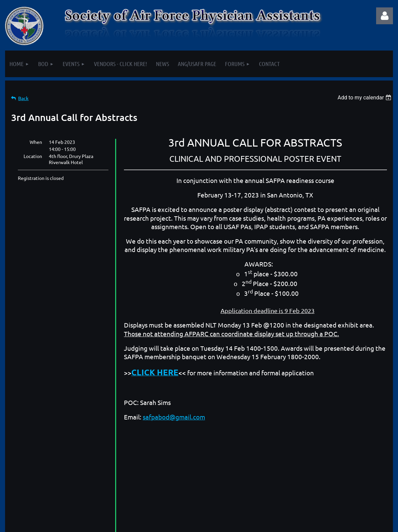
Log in (385, 16)
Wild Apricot (313, 525)
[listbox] (365, 98)
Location (33, 156)
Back (23, 98)
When (36, 142)
